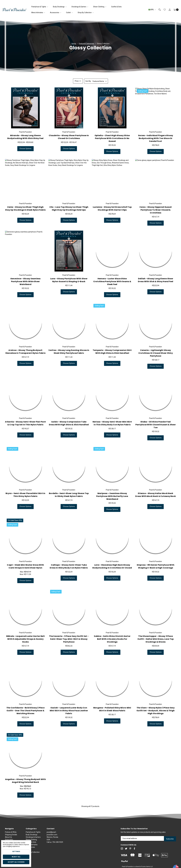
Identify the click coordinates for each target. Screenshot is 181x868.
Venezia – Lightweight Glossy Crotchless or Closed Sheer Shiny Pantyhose (156, 353)
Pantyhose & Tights (40, 7)
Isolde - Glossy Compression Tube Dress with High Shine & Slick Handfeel (69, 423)
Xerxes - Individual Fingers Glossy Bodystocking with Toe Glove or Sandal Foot (156, 138)
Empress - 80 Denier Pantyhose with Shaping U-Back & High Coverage (156, 566)
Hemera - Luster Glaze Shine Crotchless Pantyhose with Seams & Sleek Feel (112, 281)
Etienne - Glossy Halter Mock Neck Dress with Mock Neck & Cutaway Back (156, 495)
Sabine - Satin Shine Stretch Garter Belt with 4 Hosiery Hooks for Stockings (112, 639)
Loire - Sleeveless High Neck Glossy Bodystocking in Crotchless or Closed (112, 566)
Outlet (69, 13)
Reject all (16, 857)
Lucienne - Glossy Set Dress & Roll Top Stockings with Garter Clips (112, 208)
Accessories (56, 13)
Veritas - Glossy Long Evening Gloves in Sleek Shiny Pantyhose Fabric (69, 352)
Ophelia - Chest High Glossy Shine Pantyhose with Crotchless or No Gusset (112, 138)
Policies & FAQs (11, 832)
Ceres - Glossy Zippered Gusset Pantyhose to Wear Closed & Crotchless (156, 210)
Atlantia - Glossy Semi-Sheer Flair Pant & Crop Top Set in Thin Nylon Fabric (25, 423)
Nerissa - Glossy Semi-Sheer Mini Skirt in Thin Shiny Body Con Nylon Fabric (112, 423)
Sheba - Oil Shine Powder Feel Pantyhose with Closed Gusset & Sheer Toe (156, 428)
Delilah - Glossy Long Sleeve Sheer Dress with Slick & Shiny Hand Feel (156, 280)
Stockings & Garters (80, 7)
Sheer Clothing (100, 7)
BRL (152, 10)
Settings (16, 851)
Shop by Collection (86, 13)
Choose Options (25, 149)
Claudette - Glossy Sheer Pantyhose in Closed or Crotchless (69, 137)
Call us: (55, 853)
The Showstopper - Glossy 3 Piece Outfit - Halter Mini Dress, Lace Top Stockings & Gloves (156, 639)
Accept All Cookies (16, 862)
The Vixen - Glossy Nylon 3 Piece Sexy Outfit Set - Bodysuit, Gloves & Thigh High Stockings (156, 711)
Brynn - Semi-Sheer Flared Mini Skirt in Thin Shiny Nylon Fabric (25, 495)
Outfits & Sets (116, 7)
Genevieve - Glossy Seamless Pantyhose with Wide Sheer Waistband (25, 281)
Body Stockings (60, 7)
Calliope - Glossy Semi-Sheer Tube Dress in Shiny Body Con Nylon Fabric (69, 566)
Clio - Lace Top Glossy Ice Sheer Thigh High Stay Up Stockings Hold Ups (69, 208)
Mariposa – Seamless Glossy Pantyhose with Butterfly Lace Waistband (112, 496)
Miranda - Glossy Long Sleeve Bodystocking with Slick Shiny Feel (25, 137)
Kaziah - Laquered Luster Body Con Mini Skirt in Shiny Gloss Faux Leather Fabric (69, 711)
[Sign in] (168, 10)
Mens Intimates (38, 13)
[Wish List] (163, 10)
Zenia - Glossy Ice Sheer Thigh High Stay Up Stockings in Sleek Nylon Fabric (25, 208)
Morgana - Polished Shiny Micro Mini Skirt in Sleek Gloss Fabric (112, 709)
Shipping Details (11, 835)
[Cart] (175, 10)
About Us (8, 837)
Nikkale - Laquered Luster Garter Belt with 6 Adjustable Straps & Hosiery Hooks (25, 639)
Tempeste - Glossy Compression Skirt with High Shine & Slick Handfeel (112, 352)
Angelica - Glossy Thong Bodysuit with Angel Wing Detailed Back (25, 781)
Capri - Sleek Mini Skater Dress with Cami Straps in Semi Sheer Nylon (25, 566)
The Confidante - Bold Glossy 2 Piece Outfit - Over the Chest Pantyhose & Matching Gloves (25, 711)
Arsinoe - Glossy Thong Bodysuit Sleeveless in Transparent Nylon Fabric (26, 352)
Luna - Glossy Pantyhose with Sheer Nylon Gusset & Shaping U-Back (69, 280)
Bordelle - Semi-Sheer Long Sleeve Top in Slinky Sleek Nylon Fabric (69, 495)
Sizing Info (9, 840)
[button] (78, 81)
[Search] (158, 10)
